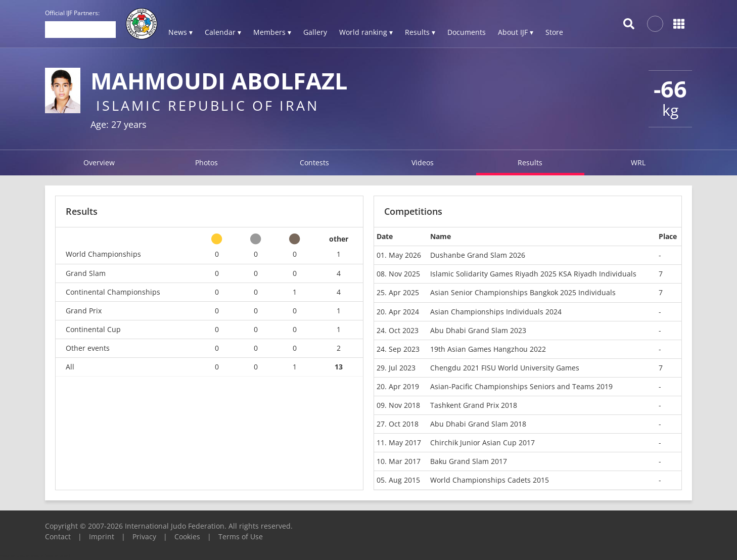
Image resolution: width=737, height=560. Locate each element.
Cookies (187, 536)
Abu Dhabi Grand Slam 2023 (478, 330)
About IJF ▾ (516, 32)
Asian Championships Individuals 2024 (496, 312)
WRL (638, 162)
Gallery (315, 32)
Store (554, 32)
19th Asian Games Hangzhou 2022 (488, 349)
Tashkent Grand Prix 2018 (474, 405)
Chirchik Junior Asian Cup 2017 (482, 442)
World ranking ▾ (366, 32)
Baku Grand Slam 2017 (469, 461)
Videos (423, 162)
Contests (314, 162)
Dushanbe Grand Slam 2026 (478, 255)
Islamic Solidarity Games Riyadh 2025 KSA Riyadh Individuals (533, 274)
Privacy (144, 536)
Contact (58, 536)
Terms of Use (241, 536)
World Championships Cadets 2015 (490, 480)
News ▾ (180, 32)
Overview (99, 162)
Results (530, 162)
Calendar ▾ (223, 32)
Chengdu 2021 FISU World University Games (505, 368)
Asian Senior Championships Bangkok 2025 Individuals (523, 292)
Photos (206, 162)
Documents (467, 32)
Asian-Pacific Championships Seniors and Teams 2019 (521, 386)
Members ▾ (272, 32)
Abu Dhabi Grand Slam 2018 (478, 424)
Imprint (102, 536)
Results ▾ (420, 32)
